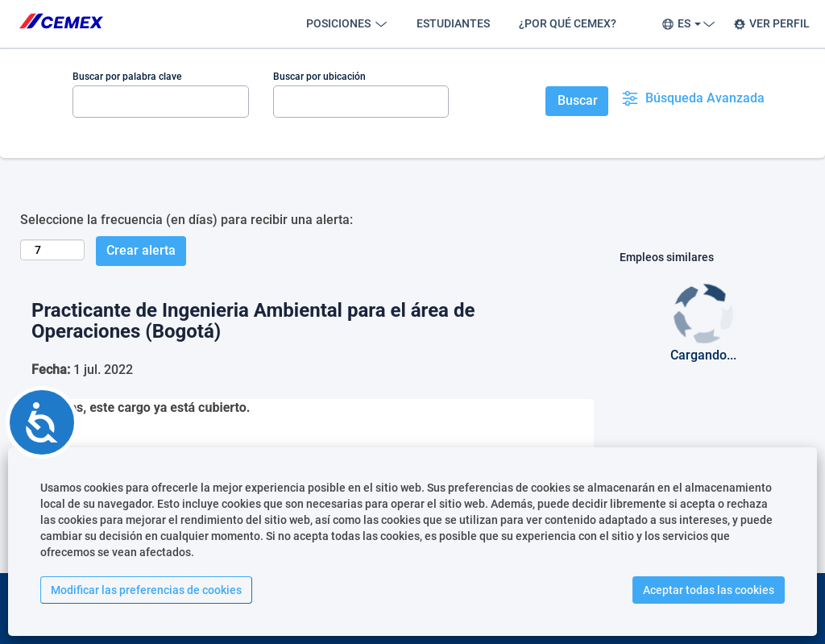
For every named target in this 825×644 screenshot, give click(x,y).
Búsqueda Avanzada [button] (693, 98)
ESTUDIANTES (453, 23)
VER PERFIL (771, 24)
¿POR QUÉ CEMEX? (568, 23)
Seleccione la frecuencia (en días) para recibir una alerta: (187, 220)
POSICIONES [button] (347, 24)
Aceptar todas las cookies (709, 590)
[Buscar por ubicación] (361, 102)
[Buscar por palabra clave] (161, 102)
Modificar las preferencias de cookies (146, 590)
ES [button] (686, 24)
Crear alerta (141, 250)
